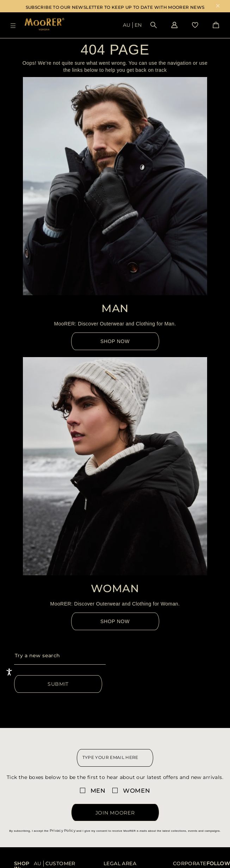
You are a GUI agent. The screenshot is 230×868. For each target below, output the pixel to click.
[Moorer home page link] (44, 25)
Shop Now (115, 341)
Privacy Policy (63, 831)
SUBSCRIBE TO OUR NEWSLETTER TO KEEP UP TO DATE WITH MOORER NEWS (115, 7)
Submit (58, 684)
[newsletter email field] (115, 758)
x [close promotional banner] (218, 7)
